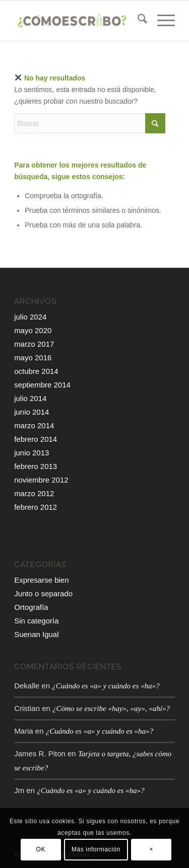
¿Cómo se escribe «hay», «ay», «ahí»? (111, 708)
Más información (96, 849)
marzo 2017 (34, 344)
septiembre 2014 (42, 385)
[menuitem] (137, 21)
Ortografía (31, 607)
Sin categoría (36, 621)
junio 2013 (31, 453)
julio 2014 (30, 398)
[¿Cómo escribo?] (78, 21)
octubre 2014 (36, 371)
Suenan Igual (36, 634)
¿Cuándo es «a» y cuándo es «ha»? (106, 686)
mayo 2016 (33, 358)
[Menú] (161, 21)
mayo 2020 (33, 330)
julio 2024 (30, 317)
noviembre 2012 (41, 480)
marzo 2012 (34, 493)
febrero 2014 (36, 439)
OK (41, 849)
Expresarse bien (41, 580)
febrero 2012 (36, 507)
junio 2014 (31, 412)
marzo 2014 (34, 425)
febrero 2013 (36, 466)
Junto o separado (43, 594)
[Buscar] (137, 21)
